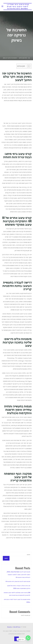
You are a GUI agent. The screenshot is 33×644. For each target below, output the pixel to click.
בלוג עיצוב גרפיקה (23, 58)
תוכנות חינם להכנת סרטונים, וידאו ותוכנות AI (18, 581)
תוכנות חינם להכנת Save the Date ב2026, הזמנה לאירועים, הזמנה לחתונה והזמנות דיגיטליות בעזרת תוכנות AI (18, 575)
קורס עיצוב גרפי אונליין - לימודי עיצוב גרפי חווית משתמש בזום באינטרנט (18, 6)
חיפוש (29, 555)
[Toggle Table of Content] (28, 66)
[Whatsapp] (28, 639)
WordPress (17, 627)
